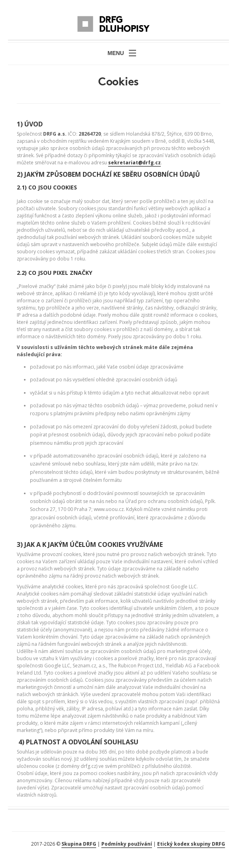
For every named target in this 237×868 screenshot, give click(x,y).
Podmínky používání (127, 844)
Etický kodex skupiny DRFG (191, 844)
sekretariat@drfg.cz (134, 163)
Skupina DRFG (79, 844)
